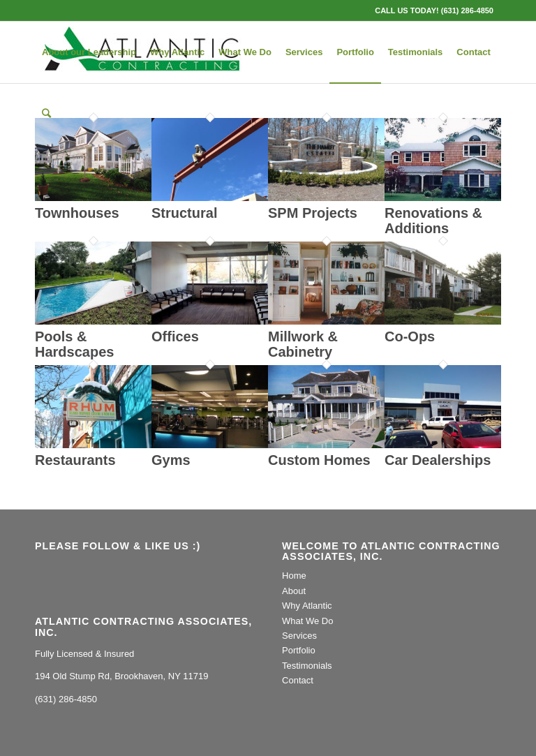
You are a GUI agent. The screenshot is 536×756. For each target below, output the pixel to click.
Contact (298, 680)
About (294, 591)
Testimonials (307, 666)
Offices (175, 336)
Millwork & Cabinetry (303, 344)
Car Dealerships (438, 460)
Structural (184, 213)
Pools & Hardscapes (74, 344)
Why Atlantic (307, 606)
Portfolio (299, 650)
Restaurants (75, 460)
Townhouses (77, 213)
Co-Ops (410, 336)
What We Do (307, 621)
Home (294, 576)
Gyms (171, 460)
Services (299, 636)
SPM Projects (313, 213)
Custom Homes (319, 460)
